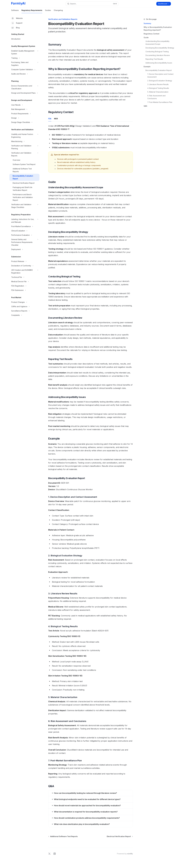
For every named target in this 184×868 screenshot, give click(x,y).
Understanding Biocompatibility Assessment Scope (158, 43)
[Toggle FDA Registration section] (24, 286)
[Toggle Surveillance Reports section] (24, 311)
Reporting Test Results (154, 59)
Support (17, 23)
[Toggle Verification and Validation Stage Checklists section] (24, 206)
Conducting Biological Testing (157, 52)
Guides (48, 11)
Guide (146, 37)
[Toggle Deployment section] (24, 249)
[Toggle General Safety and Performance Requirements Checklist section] (24, 242)
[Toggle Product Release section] (24, 261)
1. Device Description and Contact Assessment (161, 75)
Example (147, 67)
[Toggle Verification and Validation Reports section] (24, 154)
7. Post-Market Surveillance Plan (160, 102)
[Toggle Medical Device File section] (24, 282)
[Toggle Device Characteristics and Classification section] (24, 87)
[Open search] (92, 4)
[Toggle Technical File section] (24, 277)
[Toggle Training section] (24, 58)
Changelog (58, 11)
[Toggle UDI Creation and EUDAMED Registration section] (24, 271)
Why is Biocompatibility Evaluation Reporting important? (158, 29)
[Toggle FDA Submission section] (24, 290)
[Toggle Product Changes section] (24, 302)
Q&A (145, 106)
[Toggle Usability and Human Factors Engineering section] (24, 136)
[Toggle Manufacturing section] (24, 141)
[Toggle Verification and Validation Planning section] (24, 147)
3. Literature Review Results (158, 84)
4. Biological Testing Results (158, 88)
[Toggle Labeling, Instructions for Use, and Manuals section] (24, 221)
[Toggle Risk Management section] (24, 109)
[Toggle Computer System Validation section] (24, 70)
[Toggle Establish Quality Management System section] (24, 52)
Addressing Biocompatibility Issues (159, 63)
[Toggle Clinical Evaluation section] (24, 231)
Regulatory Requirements (32, 11)
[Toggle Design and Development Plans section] (24, 93)
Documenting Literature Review (158, 55)
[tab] (50, 119)
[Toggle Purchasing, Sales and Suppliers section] (24, 64)
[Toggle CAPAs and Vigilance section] (24, 307)
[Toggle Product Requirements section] (24, 114)
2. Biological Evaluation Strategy (160, 81)
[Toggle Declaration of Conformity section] (24, 266)
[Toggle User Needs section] (24, 105)
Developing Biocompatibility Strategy (160, 48)
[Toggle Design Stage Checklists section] (24, 122)
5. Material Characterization (158, 92)
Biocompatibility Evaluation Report (159, 70)
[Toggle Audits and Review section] (24, 74)
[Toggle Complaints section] (24, 315)
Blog (15, 28)
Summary (147, 23)
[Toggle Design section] (24, 118)
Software (15, 11)
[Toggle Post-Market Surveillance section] (24, 226)
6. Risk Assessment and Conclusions (157, 97)
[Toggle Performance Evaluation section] (24, 235)
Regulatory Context (151, 34)
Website (17, 18)
